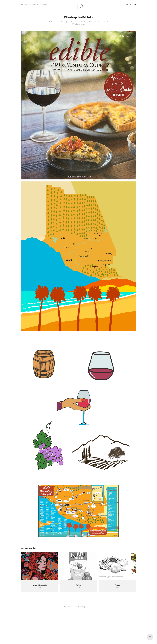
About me (44, 5)
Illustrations (34, 5)
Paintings (24, 5)
